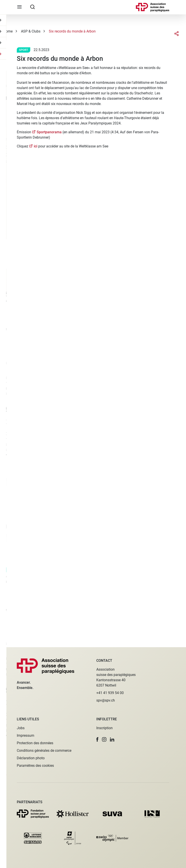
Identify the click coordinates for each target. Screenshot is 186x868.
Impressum (26, 735)
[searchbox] (32, 7)
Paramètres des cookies (35, 766)
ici (36, 146)
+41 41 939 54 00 (110, 693)
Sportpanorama (50, 132)
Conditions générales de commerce (44, 751)
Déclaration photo (31, 758)
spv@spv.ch (106, 700)
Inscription (104, 728)
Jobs (21, 728)
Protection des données (35, 743)
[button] (97, 739)
